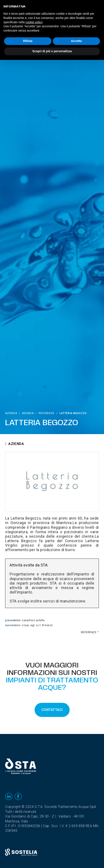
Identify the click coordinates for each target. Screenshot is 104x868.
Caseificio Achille (33, 620)
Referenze (46, 413)
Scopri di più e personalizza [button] (52, 51)
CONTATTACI (52, 710)
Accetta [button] (76, 41)
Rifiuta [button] (28, 41)
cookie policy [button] (34, 22)
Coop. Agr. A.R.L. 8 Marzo (37, 625)
